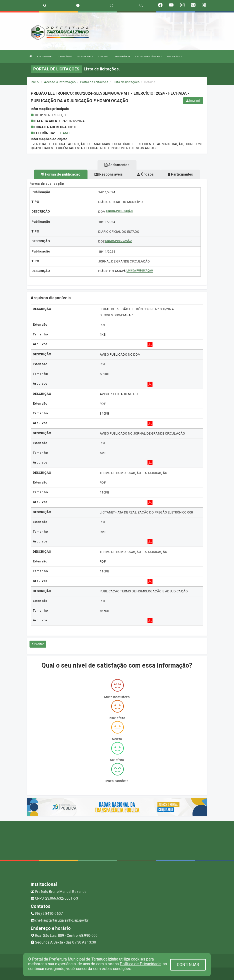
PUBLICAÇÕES (175, 56)
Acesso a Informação (60, 82)
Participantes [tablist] (180, 174)
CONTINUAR (188, 965)
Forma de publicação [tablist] (61, 174)
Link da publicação (119, 211)
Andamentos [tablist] (117, 165)
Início (35, 82)
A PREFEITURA (45, 56)
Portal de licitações (94, 82)
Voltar (38, 644)
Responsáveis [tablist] (109, 174)
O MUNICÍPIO (65, 56)
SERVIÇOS (103, 56)
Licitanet (63, 133)
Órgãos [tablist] (145, 174)
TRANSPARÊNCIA (122, 56)
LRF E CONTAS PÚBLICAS (148, 56)
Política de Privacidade (140, 964)
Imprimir (193, 101)
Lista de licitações (126, 82)
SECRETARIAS (85, 56)
